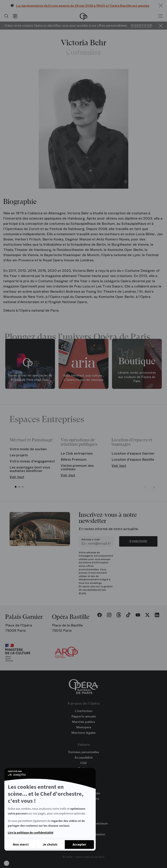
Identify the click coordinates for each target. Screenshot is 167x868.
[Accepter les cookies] (79, 844)
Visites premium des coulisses (77, 467)
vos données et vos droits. (92, 591)
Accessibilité (84, 757)
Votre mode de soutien (28, 449)
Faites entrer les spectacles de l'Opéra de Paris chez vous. (30, 378)
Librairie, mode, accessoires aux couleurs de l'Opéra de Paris (137, 377)
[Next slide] (154, 487)
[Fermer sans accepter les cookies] (21, 844)
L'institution (84, 711)
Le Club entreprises (77, 453)
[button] (7, 863)
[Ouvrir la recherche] (5, 16)
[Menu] (160, 16)
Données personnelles (84, 752)
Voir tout (17, 477)
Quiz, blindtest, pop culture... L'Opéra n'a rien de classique (83, 378)
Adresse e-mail (91, 539)
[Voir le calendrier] (16, 16)
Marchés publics (83, 722)
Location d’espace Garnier (133, 453)
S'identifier (141, 26)
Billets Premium (74, 459)
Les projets (19, 455)
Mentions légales (83, 733)
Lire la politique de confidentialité (31, 833)
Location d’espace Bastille (133, 459)
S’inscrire (138, 541)
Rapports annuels (84, 716)
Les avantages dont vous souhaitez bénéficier (30, 469)
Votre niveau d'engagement (32, 461)
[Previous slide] (145, 487)
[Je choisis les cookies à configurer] (50, 844)
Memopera (84, 727)
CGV (83, 763)
